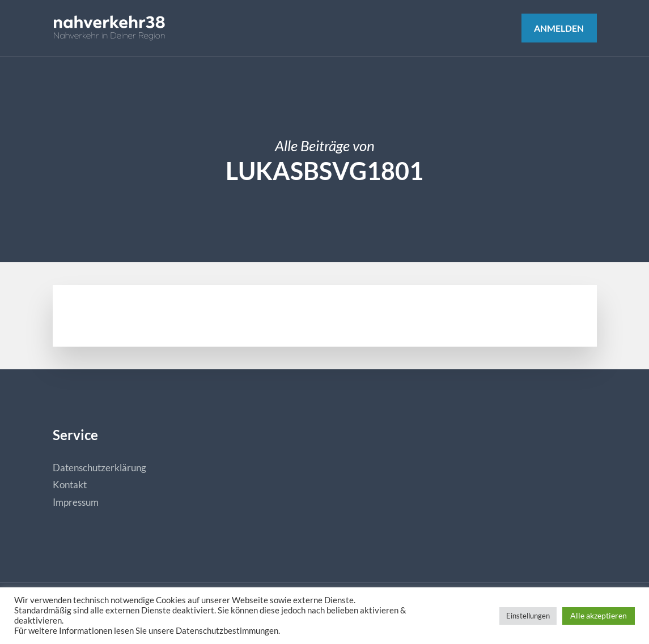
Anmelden (559, 28)
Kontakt (70, 485)
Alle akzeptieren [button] (599, 615)
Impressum (76, 502)
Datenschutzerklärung (99, 468)
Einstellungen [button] (528, 616)
